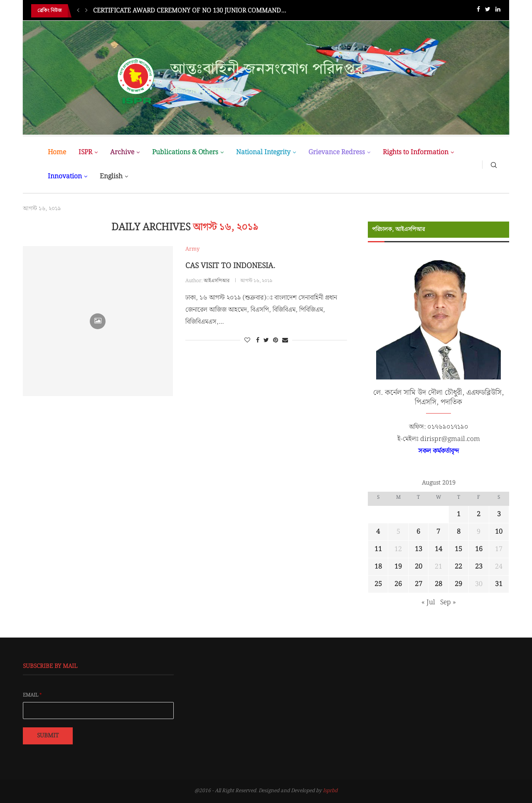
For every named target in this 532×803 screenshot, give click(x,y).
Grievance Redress (337, 152)
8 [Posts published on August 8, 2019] (459, 532)
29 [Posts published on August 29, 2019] (458, 584)
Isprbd (330, 791)
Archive (122, 152)
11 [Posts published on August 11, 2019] (378, 549)
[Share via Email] (285, 340)
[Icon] (98, 321)
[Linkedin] (498, 11)
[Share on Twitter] (266, 340)
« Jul (428, 602)
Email (32, 695)
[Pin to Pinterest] (276, 340)
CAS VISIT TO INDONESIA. (230, 266)
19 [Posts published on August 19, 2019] (398, 567)
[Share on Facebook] (258, 340)
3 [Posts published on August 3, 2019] (499, 514)
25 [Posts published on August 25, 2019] (378, 584)
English (111, 176)
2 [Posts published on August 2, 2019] (479, 514)
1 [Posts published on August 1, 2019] (459, 514)
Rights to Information (416, 152)
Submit (48, 736)
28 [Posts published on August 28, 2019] (438, 584)
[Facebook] (478, 11)
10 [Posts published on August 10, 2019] (499, 532)
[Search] (494, 165)
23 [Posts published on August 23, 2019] (479, 567)
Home (57, 152)
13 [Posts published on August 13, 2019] (419, 549)
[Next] (86, 11)
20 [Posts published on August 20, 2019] (419, 567)
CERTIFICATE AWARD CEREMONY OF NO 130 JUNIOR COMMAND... (190, 11)
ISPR (85, 152)
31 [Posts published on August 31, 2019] (499, 584)
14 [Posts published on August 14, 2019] (438, 549)
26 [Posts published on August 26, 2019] (398, 584)
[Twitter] (488, 11)
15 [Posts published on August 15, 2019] (458, 549)
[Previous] (78, 11)
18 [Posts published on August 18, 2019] (378, 567)
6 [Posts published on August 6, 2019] (418, 532)
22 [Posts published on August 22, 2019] (458, 567)
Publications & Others (185, 152)
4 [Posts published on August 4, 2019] (378, 532)
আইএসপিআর (217, 281)
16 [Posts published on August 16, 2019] (479, 549)
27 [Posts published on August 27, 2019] (419, 584)
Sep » (448, 602)
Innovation (65, 176)
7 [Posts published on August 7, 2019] (438, 532)
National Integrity (263, 152)
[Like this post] (247, 340)
